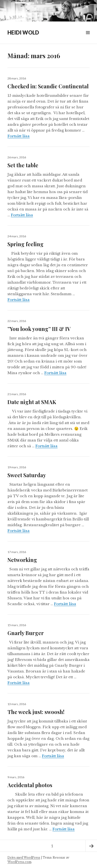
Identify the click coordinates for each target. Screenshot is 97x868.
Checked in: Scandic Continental (48, 86)
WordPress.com (19, 862)
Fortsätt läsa (19, 136)
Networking (22, 560)
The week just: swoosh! (36, 712)
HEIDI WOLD (23, 32)
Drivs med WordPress (24, 857)
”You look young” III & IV (39, 329)
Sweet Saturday (27, 475)
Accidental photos (30, 785)
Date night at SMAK (32, 402)
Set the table (23, 165)
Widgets (88, 38)
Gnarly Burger (26, 633)
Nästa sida (91, 846)
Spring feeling (26, 244)
